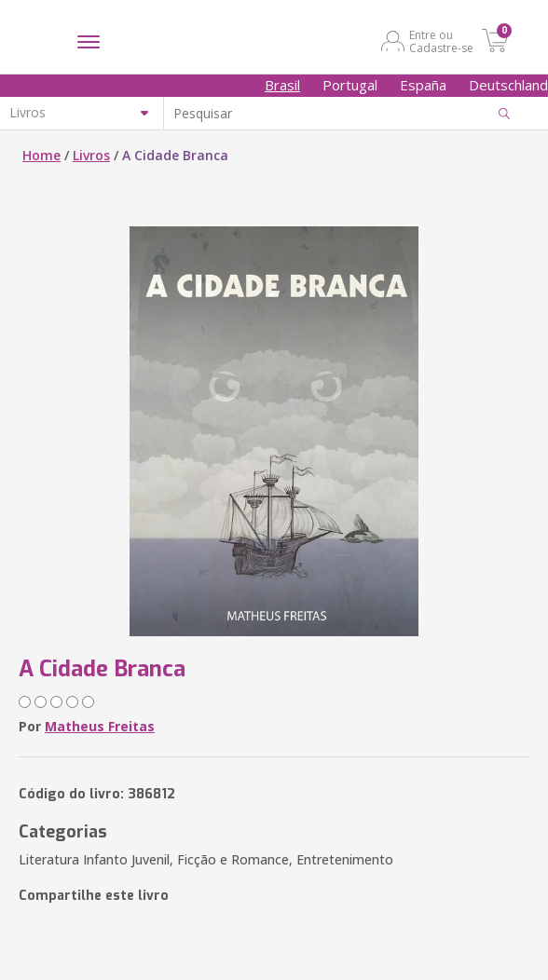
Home (41, 155)
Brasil (282, 85)
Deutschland (508, 85)
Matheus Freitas (100, 726)
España (423, 85)
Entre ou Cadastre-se (441, 41)
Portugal (350, 85)
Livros (91, 155)
